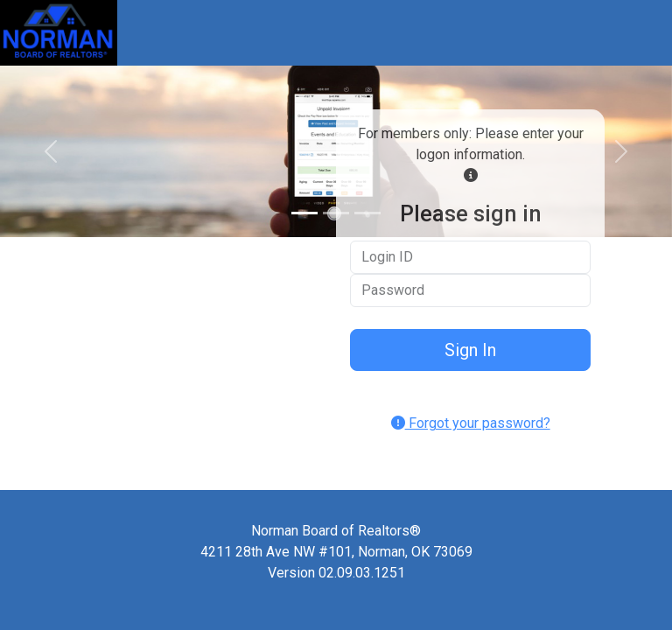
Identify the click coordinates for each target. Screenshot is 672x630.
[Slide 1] (304, 213)
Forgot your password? (471, 423)
